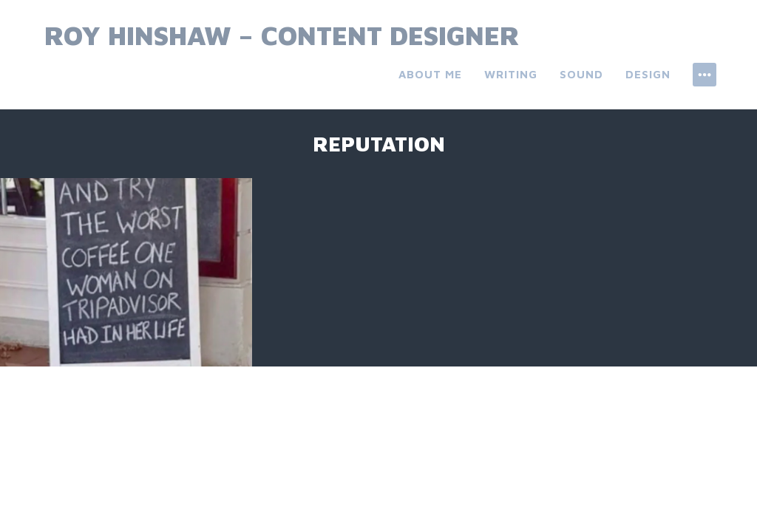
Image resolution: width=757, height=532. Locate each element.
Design (648, 74)
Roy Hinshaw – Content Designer (282, 35)
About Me (430, 74)
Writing (511, 74)
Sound (581, 74)
